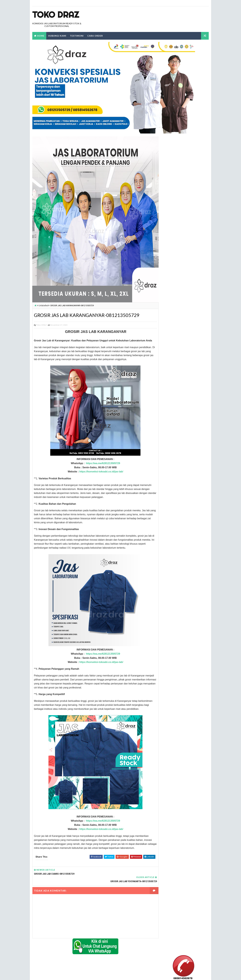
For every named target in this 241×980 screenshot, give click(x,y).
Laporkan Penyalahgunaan (173, 193)
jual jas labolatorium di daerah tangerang (181, 390)
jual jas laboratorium (172, 395)
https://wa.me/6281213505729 (100, 472)
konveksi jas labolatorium (174, 416)
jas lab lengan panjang (172, 338)
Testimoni (77, 36)
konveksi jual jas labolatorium (176, 426)
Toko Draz (55, 15)
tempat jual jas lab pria (172, 522)
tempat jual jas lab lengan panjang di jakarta (183, 502)
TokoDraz (55, 975)
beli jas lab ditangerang (172, 317)
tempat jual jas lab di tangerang (177, 496)
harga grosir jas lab (171, 322)
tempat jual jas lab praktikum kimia (178, 517)
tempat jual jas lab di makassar (176, 491)
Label (167, 307)
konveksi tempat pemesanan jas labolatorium (183, 455)
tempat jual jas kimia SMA (173, 465)
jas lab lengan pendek (172, 343)
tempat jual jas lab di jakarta (175, 486)
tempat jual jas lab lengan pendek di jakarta (182, 507)
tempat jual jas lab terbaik (174, 533)
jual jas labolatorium (172, 385)
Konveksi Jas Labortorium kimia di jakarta (181, 406)
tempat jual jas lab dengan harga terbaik (181, 476)
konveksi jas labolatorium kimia (176, 421)
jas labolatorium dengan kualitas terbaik (181, 348)
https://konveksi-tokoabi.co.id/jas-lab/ (98, 480)
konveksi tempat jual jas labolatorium (180, 450)
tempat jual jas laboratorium (175, 556)
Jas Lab (164, 333)
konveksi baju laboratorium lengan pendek (181, 411)
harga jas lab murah (171, 328)
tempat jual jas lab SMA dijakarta (177, 527)
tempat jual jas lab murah (174, 512)
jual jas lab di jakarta (172, 364)
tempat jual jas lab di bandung (176, 481)
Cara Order (95, 36)
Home (41, 36)
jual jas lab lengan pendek (174, 374)
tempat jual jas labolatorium (175, 543)
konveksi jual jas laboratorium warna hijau (182, 431)
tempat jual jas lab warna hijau (176, 538)
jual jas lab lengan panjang (174, 369)
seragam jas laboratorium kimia (176, 460)
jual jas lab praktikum (172, 380)
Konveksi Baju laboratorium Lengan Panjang (182, 400)
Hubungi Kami (57, 36)
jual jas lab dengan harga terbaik (177, 359)
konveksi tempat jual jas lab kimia (177, 444)
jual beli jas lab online (172, 354)
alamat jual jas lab (170, 312)
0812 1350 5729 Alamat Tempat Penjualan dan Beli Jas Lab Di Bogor (180, 218)
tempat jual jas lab (170, 470)
